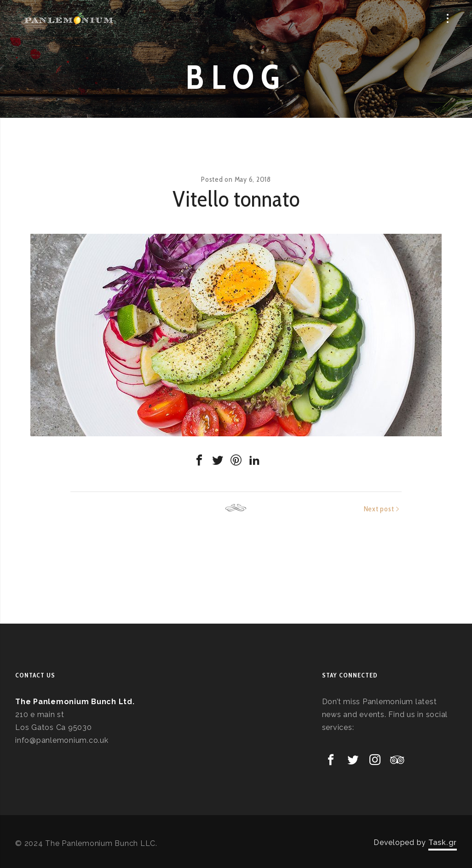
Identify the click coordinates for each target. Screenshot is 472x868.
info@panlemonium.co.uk (62, 740)
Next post (379, 509)
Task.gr (443, 842)
